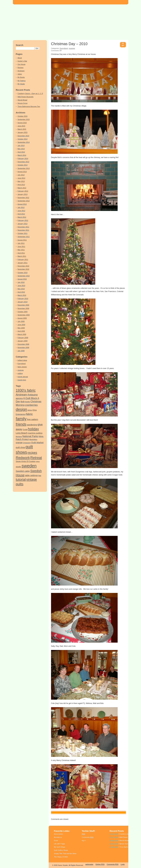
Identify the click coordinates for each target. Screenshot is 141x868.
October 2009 (23, 312)
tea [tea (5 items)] (40, 475)
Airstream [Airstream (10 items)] (21, 395)
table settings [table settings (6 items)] (31, 475)
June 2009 (21, 325)
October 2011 (23, 233)
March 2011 (22, 256)
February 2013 (23, 191)
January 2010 (23, 302)
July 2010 (21, 282)
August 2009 (22, 318)
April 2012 (21, 214)
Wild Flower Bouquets (26, 97)
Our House (22, 64)
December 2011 (23, 227)
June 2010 (21, 286)
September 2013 (24, 168)
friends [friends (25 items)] (21, 424)
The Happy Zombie (61, 857)
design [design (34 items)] (21, 409)
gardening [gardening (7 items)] (32, 425)
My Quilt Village (60, 847)
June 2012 (21, 211)
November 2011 (23, 230)
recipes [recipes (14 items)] (32, 453)
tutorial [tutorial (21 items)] (21, 479)
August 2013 (22, 172)
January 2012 (23, 224)
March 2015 (22, 129)
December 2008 (23, 344)
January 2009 (23, 341)
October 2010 (23, 273)
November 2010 (23, 269)
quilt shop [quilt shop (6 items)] (20, 447)
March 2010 (22, 295)
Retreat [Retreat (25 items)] (36, 458)
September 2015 (24, 119)
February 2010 (23, 299)
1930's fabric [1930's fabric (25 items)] (26, 390)
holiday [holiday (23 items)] (33, 429)
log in (84, 840)
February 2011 (23, 259)
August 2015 (22, 123)
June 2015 (21, 126)
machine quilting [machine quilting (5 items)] (35, 433)
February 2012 (23, 220)
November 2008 (23, 347)
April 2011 (21, 253)
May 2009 (21, 328)
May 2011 (21, 250)
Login (123, 864)
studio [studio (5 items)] (18, 467)
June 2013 (21, 178)
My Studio (21, 84)
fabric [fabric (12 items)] (29, 414)
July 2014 (21, 146)
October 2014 (23, 139)
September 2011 (24, 237)
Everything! (22, 364)
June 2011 (21, 246)
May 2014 (21, 149)
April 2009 (21, 331)
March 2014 (22, 155)
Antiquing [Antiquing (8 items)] (33, 395)
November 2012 (23, 198)
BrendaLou (58, 837)
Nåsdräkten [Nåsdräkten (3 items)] (33, 439)
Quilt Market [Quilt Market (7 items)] (37, 442)
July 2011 (21, 243)
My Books (21, 77)
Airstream (21, 71)
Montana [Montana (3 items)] (19, 437)
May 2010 (21, 289)
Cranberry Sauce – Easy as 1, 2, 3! (30, 93)
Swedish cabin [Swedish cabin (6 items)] (23, 471)
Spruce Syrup (23, 103)
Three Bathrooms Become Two (29, 106)
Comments (88, 837)
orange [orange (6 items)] (19, 443)
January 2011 (23, 263)
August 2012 (22, 204)
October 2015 (23, 116)
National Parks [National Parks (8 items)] (30, 436)
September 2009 (24, 315)
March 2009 (22, 334)
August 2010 (22, 279)
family (59, 812)
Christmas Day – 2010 (69, 44)
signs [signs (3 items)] (38, 461)
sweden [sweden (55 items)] (29, 466)
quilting (20, 373)
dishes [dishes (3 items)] (30, 410)
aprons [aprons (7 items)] (19, 398)
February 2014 (23, 158)
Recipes (21, 68)
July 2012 (21, 207)
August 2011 (22, 240)
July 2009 (21, 321)
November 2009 (23, 308)
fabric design (22, 367)
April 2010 (21, 292)
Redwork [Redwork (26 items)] (23, 458)
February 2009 (23, 338)
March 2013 (22, 188)
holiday (65, 812)
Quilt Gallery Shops (61, 850)
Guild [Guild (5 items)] (25, 430)
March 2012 (22, 217)
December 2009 (23, 305)
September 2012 (24, 201)
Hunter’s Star (22, 61)
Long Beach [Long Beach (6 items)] (22, 433)
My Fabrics (22, 81)
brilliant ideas (22, 360)
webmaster (89, 864)
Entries (100, 864)
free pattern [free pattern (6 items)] (32, 419)
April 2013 (21, 185)
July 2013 (21, 175)
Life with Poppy (60, 844)
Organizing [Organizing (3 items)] (27, 443)
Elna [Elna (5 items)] (35, 410)
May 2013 (21, 181)
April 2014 (21, 152)
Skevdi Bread (22, 100)
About (20, 58)
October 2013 (23, 165)
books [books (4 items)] (28, 402)
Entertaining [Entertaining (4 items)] (21, 414)
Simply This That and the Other (65, 854)
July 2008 (21, 351)
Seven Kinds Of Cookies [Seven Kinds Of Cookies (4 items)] (26, 461)
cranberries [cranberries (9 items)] (31, 405)
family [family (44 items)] (21, 419)
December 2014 (23, 136)
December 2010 (23, 266)
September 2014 (24, 142)
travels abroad (23, 377)
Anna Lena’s (59, 834)
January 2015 (23, 132)
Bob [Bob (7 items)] (23, 401)
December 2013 (23, 162)
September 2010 (24, 276)
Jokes (20, 74)
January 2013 (23, 194)
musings (21, 370)
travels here (22, 380)
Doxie (56, 840)
